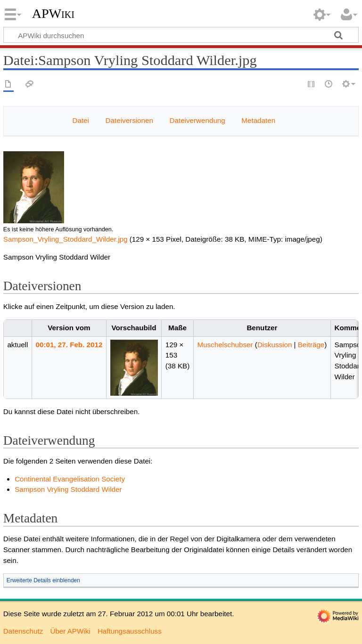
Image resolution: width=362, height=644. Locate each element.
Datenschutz (23, 631)
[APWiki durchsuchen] (181, 35)
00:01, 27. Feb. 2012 (69, 345)
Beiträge (311, 345)
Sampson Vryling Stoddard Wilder (68, 489)
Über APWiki (70, 631)
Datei (80, 120)
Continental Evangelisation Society (70, 479)
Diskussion (275, 345)
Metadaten (258, 120)
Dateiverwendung (197, 120)
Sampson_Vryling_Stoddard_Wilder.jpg (66, 239)
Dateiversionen (129, 120)
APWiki (53, 14)
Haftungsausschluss (130, 631)
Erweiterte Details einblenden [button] (43, 580)
